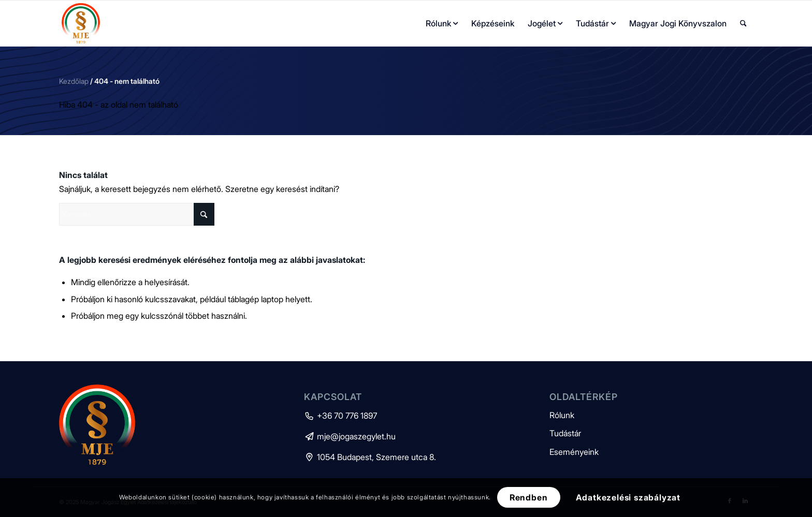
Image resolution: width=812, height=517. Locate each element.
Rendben (529, 497)
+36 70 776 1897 (340, 416)
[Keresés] (743, 23)
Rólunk (562, 415)
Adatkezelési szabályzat (628, 497)
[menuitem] (442, 23)
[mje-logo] (81, 23)
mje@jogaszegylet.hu (350, 436)
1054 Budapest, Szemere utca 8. (370, 457)
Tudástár (565, 433)
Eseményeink (574, 452)
